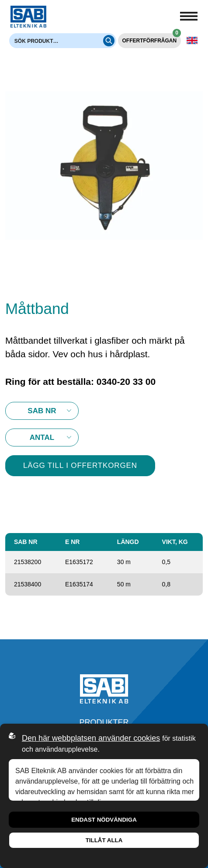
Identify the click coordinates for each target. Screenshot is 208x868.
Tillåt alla (104, 840)
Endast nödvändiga (104, 820)
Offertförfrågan (152, 38)
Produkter (104, 722)
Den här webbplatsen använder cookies (91, 738)
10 (42, 437)
